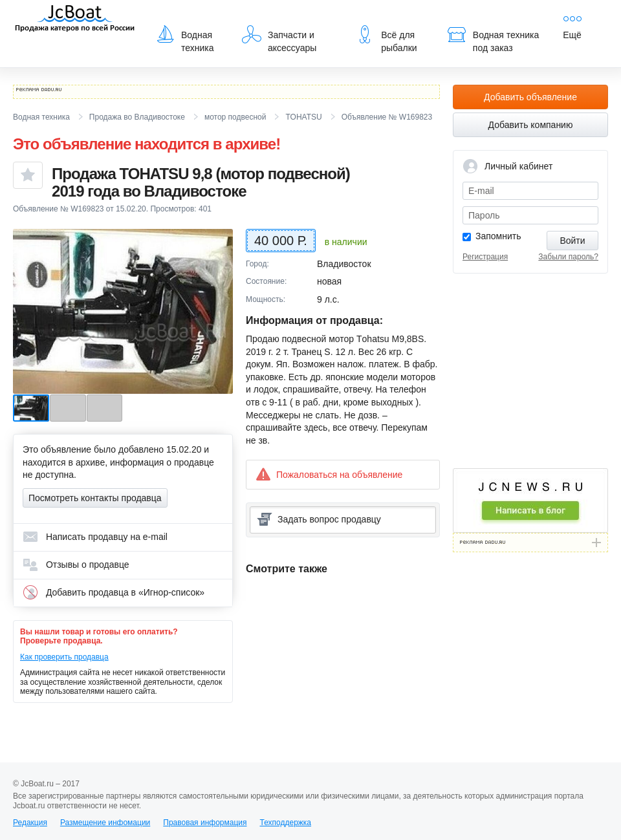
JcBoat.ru (75, 19)
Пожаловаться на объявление (329, 474)
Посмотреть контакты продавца (95, 498)
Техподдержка (285, 823)
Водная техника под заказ (493, 39)
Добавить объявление (530, 97)
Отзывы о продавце (76, 565)
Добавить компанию (531, 125)
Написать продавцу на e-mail (95, 537)
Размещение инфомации (105, 823)
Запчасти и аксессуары (279, 39)
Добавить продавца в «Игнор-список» (114, 592)
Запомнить (498, 236)
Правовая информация (205, 823)
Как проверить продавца (64, 657)
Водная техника (185, 39)
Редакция (30, 823)
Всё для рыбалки (386, 39)
